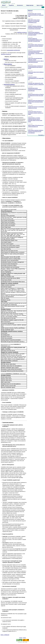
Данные (4, 5)
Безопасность (20, 5)
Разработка (11, 5)
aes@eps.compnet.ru (6, 54)
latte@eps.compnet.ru (22, 32)
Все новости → (41, 135)
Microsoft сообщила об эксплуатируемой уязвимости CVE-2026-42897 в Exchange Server (35, 40)
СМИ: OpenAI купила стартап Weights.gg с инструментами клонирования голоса (34, 21)
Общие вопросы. (8, 64)
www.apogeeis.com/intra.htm (13, 50)
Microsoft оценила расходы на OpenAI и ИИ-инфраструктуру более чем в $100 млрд (36, 96)
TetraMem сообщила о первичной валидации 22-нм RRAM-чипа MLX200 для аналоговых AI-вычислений (36, 27)
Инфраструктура (30, 5)
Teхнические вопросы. (9, 85)
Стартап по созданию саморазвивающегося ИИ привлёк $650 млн (36, 78)
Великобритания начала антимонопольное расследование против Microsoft (35, 89)
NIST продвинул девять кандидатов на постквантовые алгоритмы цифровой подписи (36, 46)
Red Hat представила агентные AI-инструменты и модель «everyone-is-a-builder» (36, 113)
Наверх (24, 638)
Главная (21, 638)
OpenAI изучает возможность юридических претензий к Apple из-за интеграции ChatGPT (35, 34)
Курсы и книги (40, 5)
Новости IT (30, 11)
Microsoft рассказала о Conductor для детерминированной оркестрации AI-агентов (35, 67)
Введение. (6, 59)
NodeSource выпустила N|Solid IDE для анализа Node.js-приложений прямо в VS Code (36, 102)
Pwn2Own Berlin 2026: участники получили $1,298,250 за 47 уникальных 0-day (36, 15)
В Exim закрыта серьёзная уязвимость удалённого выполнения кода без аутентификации (36, 132)
